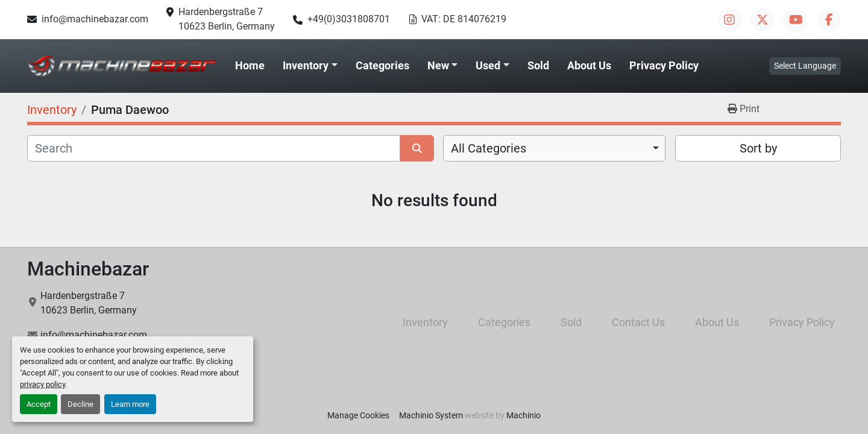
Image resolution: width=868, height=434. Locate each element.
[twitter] (763, 20)
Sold (538, 65)
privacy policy (42, 384)
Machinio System (431, 415)
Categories (382, 65)
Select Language (805, 66)
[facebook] (829, 20)
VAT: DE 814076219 (464, 19)
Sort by (758, 148)
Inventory (306, 65)
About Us (589, 65)
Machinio (524, 415)
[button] (310, 66)
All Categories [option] (489, 148)
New (438, 65)
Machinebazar (88, 269)
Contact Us (638, 322)
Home (250, 65)
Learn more (130, 404)
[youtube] (796, 20)
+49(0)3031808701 (349, 19)
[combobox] (554, 148)
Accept (39, 404)
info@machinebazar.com (95, 19)
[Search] (214, 148)
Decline (80, 404)
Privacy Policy (664, 65)
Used (488, 65)
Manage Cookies (358, 415)
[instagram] (729, 20)
